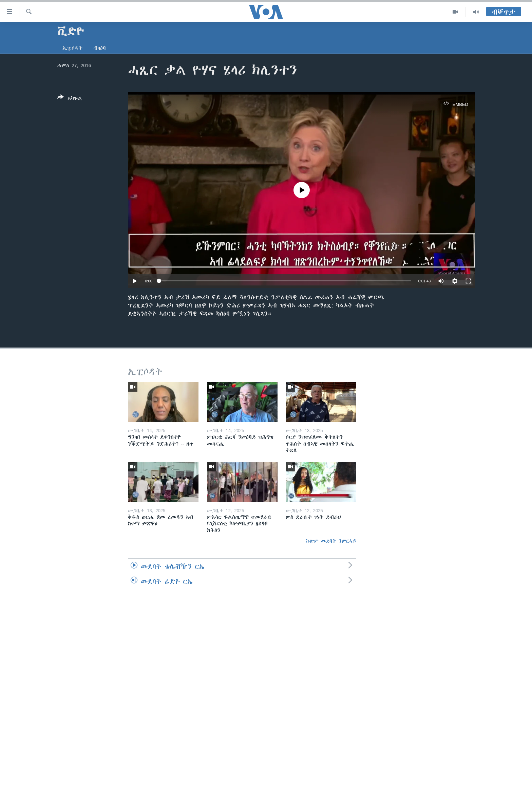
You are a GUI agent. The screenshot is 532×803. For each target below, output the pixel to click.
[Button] (70, 99)
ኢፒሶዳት (72, 48)
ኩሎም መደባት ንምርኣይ (331, 541)
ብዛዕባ (100, 48)
